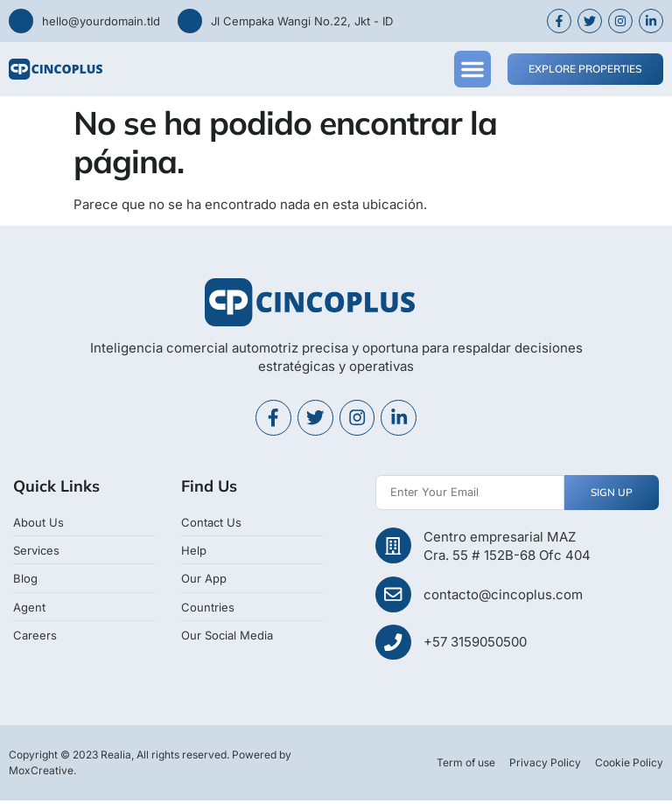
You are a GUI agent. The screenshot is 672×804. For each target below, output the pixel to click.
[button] (472, 69)
